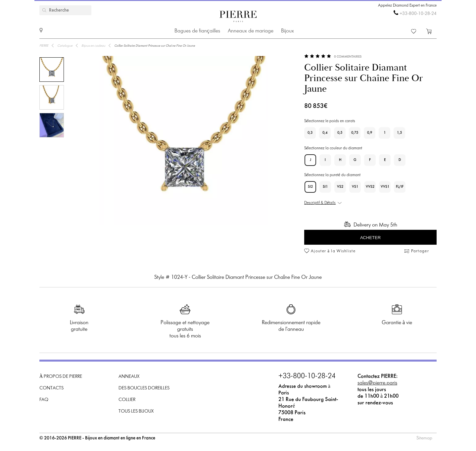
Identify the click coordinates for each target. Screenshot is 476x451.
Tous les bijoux (136, 411)
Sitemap (424, 438)
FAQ (44, 400)
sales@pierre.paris (377, 383)
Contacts (51, 388)
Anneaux (129, 377)
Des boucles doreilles (144, 388)
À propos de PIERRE (61, 377)
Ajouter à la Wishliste (333, 251)
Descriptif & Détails (320, 203)
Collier (127, 400)
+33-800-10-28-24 (418, 14)
